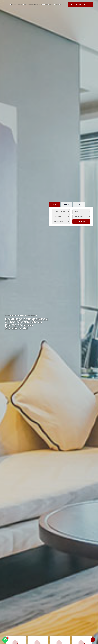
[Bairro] (81, 212)
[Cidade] (61, 212)
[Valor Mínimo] (61, 217)
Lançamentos (34, 4)
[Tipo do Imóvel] (61, 222)
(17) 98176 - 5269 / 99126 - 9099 (79, 5)
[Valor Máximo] (81, 217)
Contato (58, 4)
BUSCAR (81, 222)
